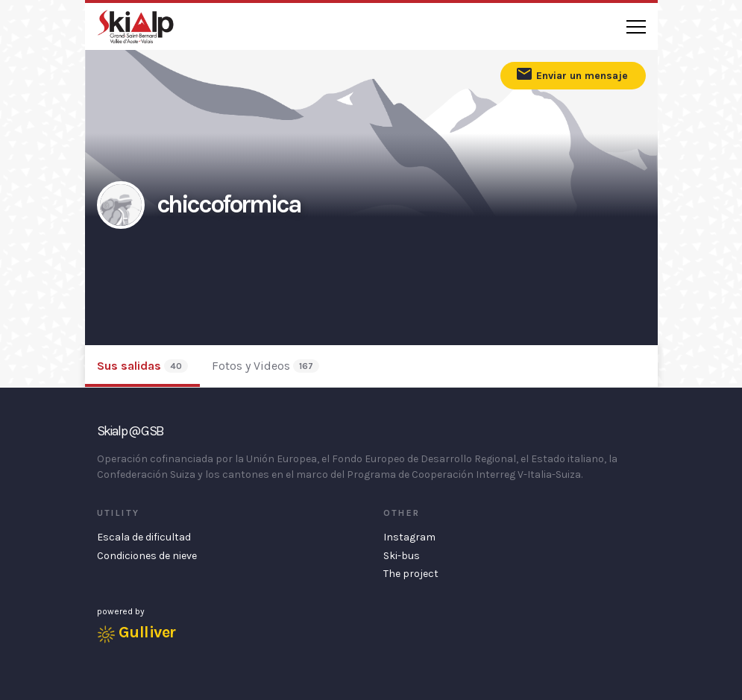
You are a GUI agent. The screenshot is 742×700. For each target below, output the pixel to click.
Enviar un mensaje (572, 74)
